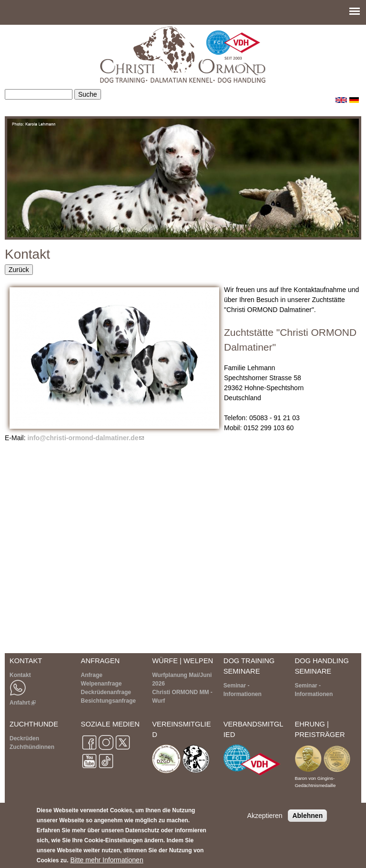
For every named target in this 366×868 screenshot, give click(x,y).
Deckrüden (24, 738)
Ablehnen (307, 816)
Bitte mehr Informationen (107, 860)
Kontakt (20, 675)
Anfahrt (23, 703)
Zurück (19, 270)
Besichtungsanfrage (108, 701)
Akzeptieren (265, 816)
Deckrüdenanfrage (106, 692)
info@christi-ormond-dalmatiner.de (86, 438)
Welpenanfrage (102, 684)
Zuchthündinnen (32, 747)
